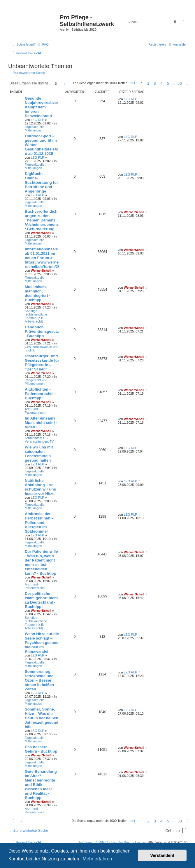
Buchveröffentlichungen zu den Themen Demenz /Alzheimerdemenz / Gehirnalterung (42, 220)
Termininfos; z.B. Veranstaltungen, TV (39, 440)
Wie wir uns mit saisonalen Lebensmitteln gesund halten (39, 454)
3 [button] (155, 83)
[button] (133, 83)
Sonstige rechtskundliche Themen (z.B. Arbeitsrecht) (36, 316)
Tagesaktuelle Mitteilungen (35, 129)
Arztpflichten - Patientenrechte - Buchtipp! (40, 394)
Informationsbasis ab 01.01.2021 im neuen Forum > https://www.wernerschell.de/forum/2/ (42, 258)
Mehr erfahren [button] (97, 859)
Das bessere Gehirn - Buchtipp (41, 749)
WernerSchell (41, 233)
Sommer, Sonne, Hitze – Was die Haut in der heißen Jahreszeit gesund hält (42, 718)
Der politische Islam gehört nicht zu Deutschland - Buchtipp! (41, 600)
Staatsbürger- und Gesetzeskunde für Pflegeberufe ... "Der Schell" (42, 363)
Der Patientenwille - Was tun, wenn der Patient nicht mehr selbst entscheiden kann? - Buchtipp (41, 562)
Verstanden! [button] (162, 855)
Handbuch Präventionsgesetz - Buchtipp (42, 331)
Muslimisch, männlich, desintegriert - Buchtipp (38, 293)
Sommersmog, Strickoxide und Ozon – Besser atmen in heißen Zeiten (39, 680)
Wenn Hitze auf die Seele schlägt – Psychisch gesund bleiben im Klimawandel (42, 643)
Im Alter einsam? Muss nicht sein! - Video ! (41, 423)
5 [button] (168, 83)
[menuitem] (43, 44)
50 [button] (180, 83)
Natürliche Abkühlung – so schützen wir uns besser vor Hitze (40, 487)
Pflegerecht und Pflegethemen (36, 382)
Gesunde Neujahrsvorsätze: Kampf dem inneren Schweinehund (41, 107)
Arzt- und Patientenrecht (35, 411)
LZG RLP (38, 120)
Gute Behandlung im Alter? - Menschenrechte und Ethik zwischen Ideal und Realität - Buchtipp (41, 785)
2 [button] (148, 83)
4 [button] (161, 83)
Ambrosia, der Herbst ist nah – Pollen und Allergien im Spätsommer (39, 523)
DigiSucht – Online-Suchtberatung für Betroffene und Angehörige (41, 182)
